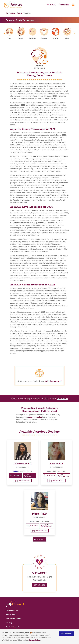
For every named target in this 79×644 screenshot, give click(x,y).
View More (40, 539)
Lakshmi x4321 (23, 464)
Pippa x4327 (39, 514)
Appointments (23, 481)
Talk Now (15, 476)
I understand (66, 633)
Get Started (51, 4)
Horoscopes (10, 13)
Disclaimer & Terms (13, 619)
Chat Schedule (63, 476)
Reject (66, 637)
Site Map (9, 623)
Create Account (12, 610)
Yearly (20, 13)
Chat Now (28, 476)
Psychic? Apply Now (13, 627)
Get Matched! (39, 585)
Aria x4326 (57, 464)
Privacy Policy (35, 640)
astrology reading (35, 417)
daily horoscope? (53, 381)
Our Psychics (64, 4)
